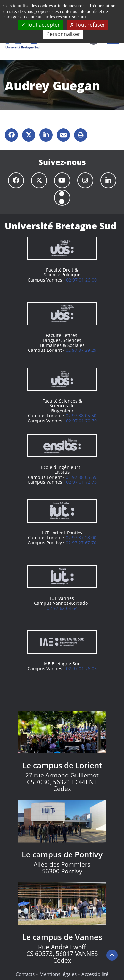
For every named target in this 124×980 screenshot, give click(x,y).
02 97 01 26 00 (81, 280)
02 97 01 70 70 (81, 421)
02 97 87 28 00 (81, 538)
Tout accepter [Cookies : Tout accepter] (41, 25)
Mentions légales (58, 974)
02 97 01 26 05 (81, 668)
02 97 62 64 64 (62, 608)
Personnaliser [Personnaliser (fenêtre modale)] (63, 34)
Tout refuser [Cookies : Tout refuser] (87, 25)
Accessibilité (95, 974)
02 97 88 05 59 (81, 477)
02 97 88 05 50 (81, 416)
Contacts (25, 974)
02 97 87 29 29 (81, 350)
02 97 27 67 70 (81, 543)
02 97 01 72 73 (81, 482)
